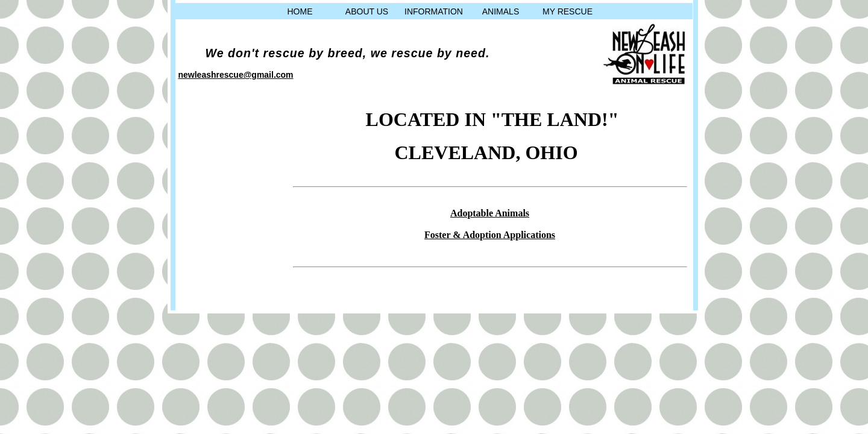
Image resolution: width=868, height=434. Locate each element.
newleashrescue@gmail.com (236, 75)
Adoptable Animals (490, 213)
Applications (529, 235)
